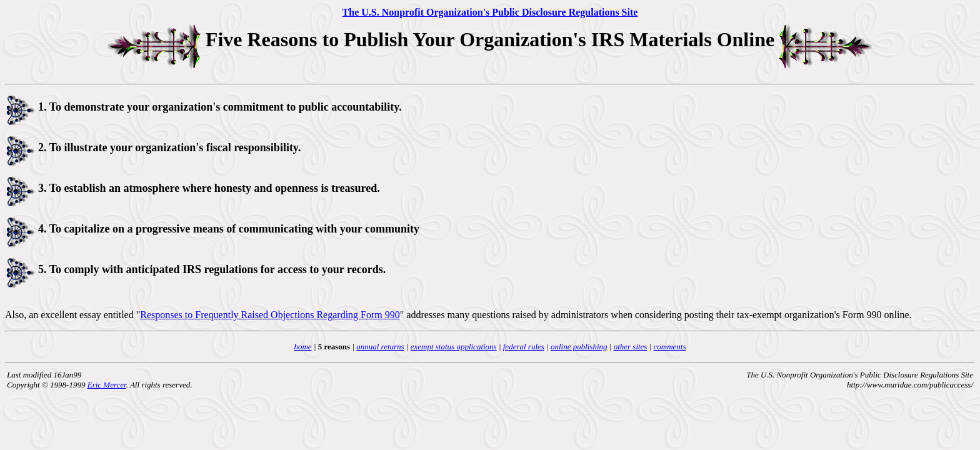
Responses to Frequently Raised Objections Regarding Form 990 (270, 315)
